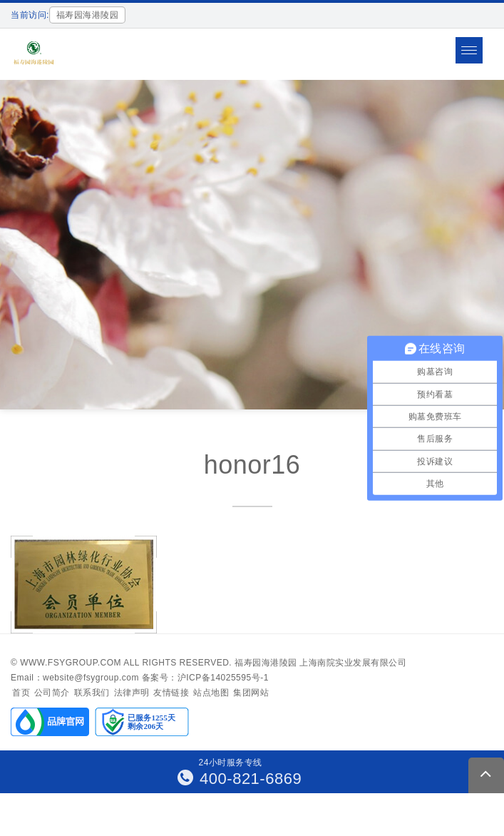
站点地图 (211, 693)
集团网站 (251, 693)
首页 (21, 693)
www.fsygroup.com (71, 663)
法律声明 (132, 693)
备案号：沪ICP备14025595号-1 (205, 678)
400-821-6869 (240, 779)
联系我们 (92, 693)
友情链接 (171, 693)
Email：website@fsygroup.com (75, 678)
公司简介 (52, 693)
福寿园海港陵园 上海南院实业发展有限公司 (320, 663)
